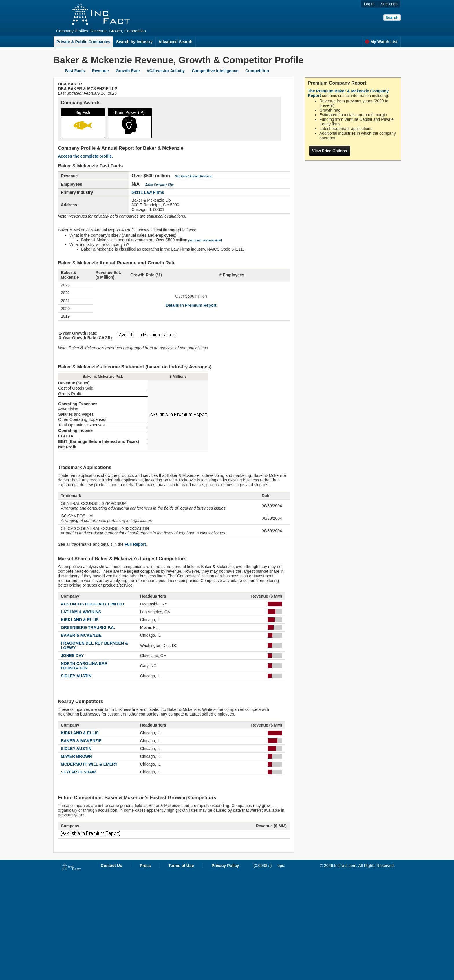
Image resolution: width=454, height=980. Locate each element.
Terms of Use (181, 866)
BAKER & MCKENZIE (81, 635)
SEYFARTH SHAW (78, 772)
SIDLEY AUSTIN (76, 676)
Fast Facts (75, 71)
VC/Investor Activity (166, 71)
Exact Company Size (160, 185)
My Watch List (381, 42)
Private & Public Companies (83, 42)
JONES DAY (72, 656)
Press (145, 866)
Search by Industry (134, 42)
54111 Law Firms (148, 192)
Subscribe (389, 4)
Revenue (100, 71)
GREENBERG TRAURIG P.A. (88, 627)
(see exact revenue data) (205, 240)
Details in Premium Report (191, 305)
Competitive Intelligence (215, 71)
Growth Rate (128, 71)
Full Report (135, 544)
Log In (369, 4)
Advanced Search (175, 42)
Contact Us (111, 866)
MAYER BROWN (76, 756)
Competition (257, 71)
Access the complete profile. (85, 156)
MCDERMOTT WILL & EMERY (89, 764)
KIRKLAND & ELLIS (80, 620)
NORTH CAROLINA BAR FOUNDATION (84, 666)
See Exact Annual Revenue (194, 176)
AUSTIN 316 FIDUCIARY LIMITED (93, 604)
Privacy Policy (225, 866)
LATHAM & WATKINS (81, 612)
